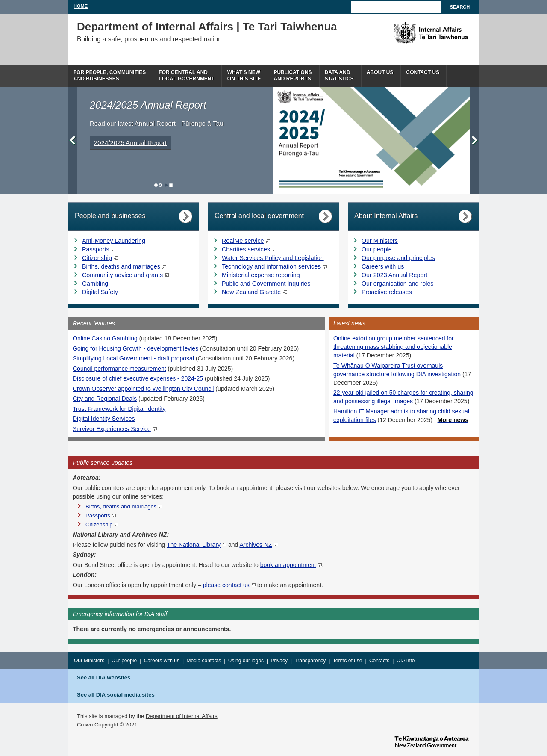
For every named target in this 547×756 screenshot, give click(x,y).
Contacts (379, 661)
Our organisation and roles (397, 283)
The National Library (194, 545)
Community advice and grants (122, 275)
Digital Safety (100, 292)
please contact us (226, 585)
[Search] (396, 7)
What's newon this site (244, 75)
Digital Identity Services (104, 419)
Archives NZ (256, 545)
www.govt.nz (432, 741)
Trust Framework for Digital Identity (119, 409)
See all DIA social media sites (116, 695)
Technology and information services (271, 266)
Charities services (246, 249)
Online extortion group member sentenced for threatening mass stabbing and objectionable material (394, 347)
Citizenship (97, 258)
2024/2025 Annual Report (130, 143)
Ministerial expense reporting (261, 275)
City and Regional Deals (105, 399)
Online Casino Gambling (105, 338)
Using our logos (246, 661)
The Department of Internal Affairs (411, 33)
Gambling (95, 283)
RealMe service (243, 241)
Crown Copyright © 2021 (107, 725)
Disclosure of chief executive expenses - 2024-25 (138, 378)
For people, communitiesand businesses (110, 75)
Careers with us (383, 266)
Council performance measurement (119, 369)
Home (81, 6)
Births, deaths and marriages (121, 266)
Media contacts (204, 661)
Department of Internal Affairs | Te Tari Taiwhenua (207, 27)
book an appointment (288, 565)
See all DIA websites (104, 678)
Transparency (310, 661)
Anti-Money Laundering (114, 241)
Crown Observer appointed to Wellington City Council (143, 389)
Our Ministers (380, 241)
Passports (96, 249)
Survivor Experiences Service (112, 429)
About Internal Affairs (386, 216)
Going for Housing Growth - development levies (135, 348)
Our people (377, 249)
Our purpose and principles (398, 258)
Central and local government (259, 216)
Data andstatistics (339, 75)
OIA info (406, 661)
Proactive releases (387, 292)
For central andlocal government (186, 75)
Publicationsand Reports (293, 75)
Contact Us (423, 72)
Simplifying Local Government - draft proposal (133, 358)
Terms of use (348, 661)
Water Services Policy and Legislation (273, 258)
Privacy (279, 661)
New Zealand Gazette (251, 292)
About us (380, 72)
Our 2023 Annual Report (394, 275)
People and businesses (110, 216)
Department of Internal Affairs (182, 716)
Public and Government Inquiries (266, 283)
